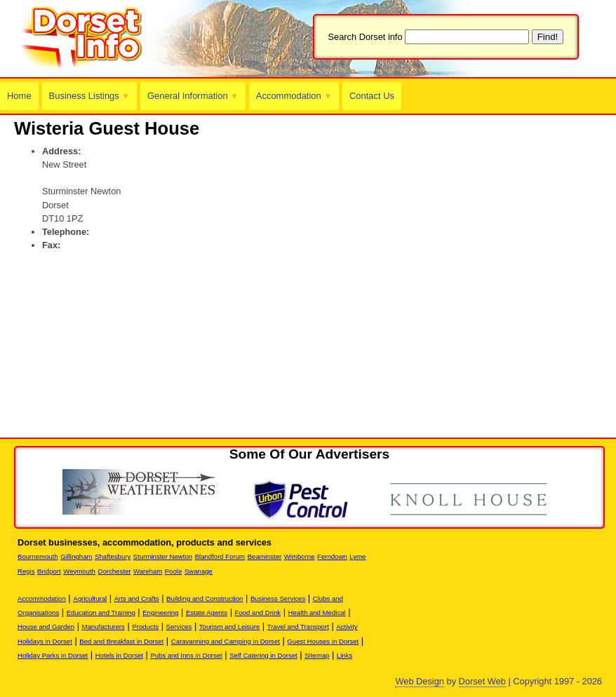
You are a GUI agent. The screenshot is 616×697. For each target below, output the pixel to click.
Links (344, 655)
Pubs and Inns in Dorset (186, 655)
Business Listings (88, 96)
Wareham (148, 571)
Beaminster (265, 556)
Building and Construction (205, 598)
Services (179, 627)
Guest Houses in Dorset (323, 641)
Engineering (160, 613)
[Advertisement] (178, 282)
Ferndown (332, 556)
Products (145, 627)
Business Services (278, 598)
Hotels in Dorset (119, 655)
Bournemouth (38, 556)
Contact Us (368, 96)
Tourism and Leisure (229, 627)
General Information (191, 96)
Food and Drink (258, 613)
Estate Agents (207, 613)
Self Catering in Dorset (263, 655)
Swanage (199, 571)
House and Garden (46, 627)
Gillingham (76, 556)
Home (19, 96)
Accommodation (291, 96)
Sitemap (317, 655)
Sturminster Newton (163, 556)
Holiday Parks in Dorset (53, 655)
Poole (174, 571)
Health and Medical (317, 613)
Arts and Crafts (137, 598)
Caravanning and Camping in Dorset (226, 641)
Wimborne (300, 556)
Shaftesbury (113, 556)
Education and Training (101, 613)
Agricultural (90, 598)
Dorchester (115, 571)
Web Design (419, 681)
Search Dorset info (366, 37)
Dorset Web (482, 681)
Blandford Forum (220, 556)
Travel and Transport (298, 627)
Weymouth (79, 571)
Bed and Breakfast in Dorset (121, 641)
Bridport (49, 571)
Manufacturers (103, 627)
